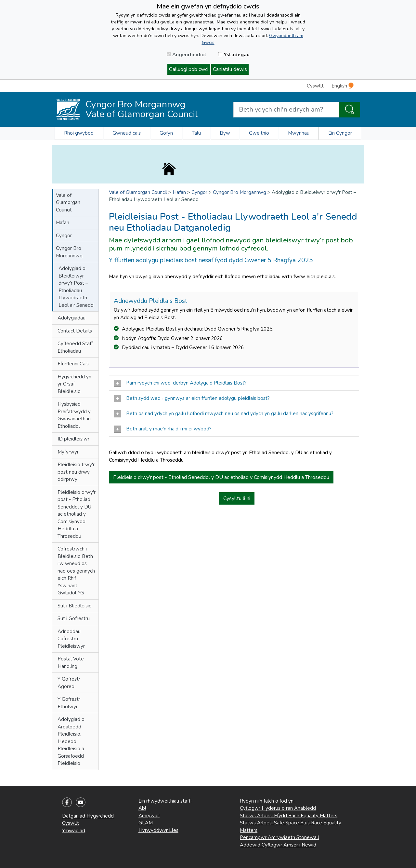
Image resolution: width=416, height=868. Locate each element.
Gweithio (259, 133)
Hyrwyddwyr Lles (158, 830)
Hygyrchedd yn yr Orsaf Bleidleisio (74, 384)
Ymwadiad (74, 831)
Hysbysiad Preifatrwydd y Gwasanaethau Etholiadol (74, 415)
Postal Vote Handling (71, 663)
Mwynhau (299, 133)
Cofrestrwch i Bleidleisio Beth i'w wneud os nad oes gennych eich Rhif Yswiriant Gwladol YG (76, 571)
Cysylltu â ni (237, 498)
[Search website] (286, 110)
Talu (196, 133)
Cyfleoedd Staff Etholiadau (75, 347)
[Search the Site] (350, 110)
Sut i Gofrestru (74, 618)
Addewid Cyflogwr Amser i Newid (278, 845)
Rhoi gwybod (79, 133)
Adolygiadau (71, 318)
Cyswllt (315, 86)
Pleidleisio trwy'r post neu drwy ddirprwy (76, 472)
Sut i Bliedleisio (75, 606)
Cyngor (64, 236)
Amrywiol (149, 816)
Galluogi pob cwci (189, 69)
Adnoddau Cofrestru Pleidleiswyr (71, 639)
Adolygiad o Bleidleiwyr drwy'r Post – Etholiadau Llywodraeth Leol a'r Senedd (76, 287)
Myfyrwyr (68, 452)
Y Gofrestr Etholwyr (69, 703)
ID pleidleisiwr (73, 439)
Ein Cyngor (340, 133)
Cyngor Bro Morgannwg (69, 252)
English (343, 86)
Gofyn (166, 133)
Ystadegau (234, 55)
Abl (142, 808)
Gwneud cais (127, 133)
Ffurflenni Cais (73, 364)
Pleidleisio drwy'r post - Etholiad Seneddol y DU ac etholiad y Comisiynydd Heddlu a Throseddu (77, 514)
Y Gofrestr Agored (69, 683)
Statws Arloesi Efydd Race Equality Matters (289, 816)
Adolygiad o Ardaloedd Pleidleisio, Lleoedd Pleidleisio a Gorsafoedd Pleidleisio (71, 741)
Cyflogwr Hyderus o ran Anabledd (278, 808)
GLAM (146, 823)
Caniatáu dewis (230, 69)
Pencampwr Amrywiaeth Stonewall (279, 837)
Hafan (63, 223)
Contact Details (75, 331)
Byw (225, 133)
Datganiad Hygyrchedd (88, 816)
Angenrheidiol (187, 55)
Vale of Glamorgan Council (68, 203)
